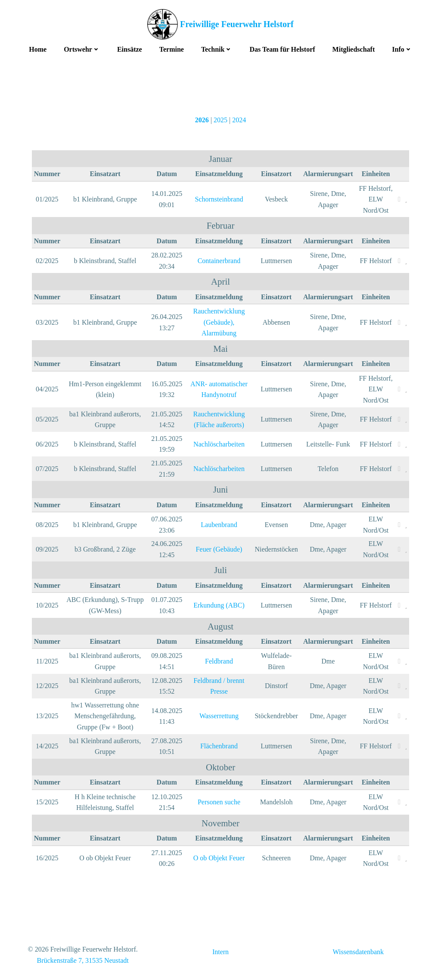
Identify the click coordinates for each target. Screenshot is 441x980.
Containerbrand (219, 261)
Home (38, 48)
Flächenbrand (219, 746)
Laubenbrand (218, 525)
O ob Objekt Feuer (219, 858)
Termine (172, 48)
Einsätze (130, 48)
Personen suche (219, 802)
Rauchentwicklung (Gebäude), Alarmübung (218, 323)
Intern (220, 953)
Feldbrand (219, 662)
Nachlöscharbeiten (219, 445)
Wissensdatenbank (358, 953)
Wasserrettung (219, 716)
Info (402, 48)
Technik (217, 48)
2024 (239, 119)
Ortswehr (82, 48)
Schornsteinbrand (218, 200)
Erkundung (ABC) (219, 606)
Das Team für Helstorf (282, 48)
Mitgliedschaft (354, 48)
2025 (220, 119)
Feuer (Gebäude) (218, 550)
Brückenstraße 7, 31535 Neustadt (82, 961)
